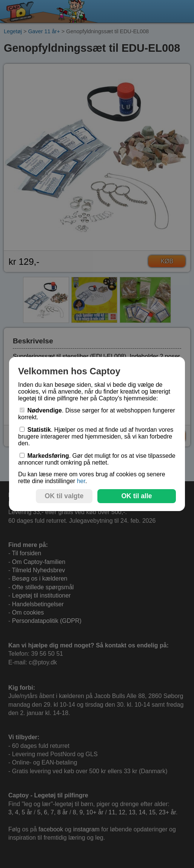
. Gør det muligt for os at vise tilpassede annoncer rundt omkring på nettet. (97, 459)
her (81, 481)
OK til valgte (64, 496)
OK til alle (136, 496)
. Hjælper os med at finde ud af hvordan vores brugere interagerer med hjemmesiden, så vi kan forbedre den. (96, 436)
